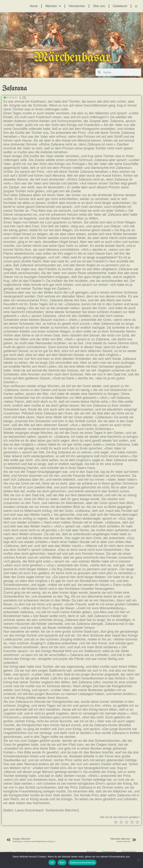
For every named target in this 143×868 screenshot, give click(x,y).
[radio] (116, 822)
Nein (62, 863)
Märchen (53, 6)
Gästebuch (120, 6)
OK (52, 863)
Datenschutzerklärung (82, 863)
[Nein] (138, 860)
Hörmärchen (77, 6)
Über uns (99, 6)
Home (34, 6)
